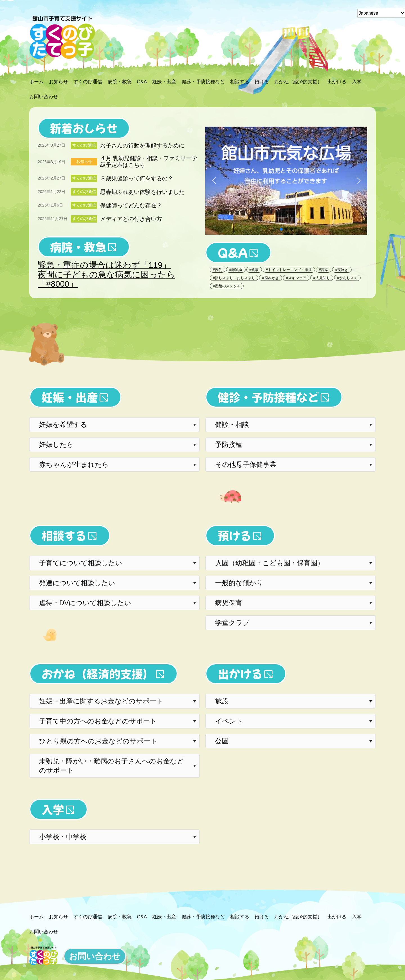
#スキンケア (296, 278)
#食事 (254, 270)
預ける (235, 535)
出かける (240, 674)
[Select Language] (381, 13)
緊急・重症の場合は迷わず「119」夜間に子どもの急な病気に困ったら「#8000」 (106, 274)
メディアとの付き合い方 (131, 219)
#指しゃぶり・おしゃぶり (234, 278)
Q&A (233, 252)
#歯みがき (270, 278)
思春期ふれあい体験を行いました (142, 192)
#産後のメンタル (227, 286)
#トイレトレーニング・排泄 (289, 270)
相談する (64, 535)
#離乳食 (236, 270)
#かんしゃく (347, 278)
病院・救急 (78, 247)
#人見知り (322, 278)
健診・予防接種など (268, 397)
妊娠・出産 (70, 397)
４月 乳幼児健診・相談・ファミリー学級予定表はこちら (149, 162)
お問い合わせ (95, 956)
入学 (53, 809)
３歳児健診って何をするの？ (137, 178)
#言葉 (324, 270)
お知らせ (84, 162)
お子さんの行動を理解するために (142, 145)
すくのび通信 (84, 145)
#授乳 (218, 270)
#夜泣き (342, 270)
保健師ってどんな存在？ (131, 205)
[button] (286, 181)
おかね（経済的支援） (98, 674)
